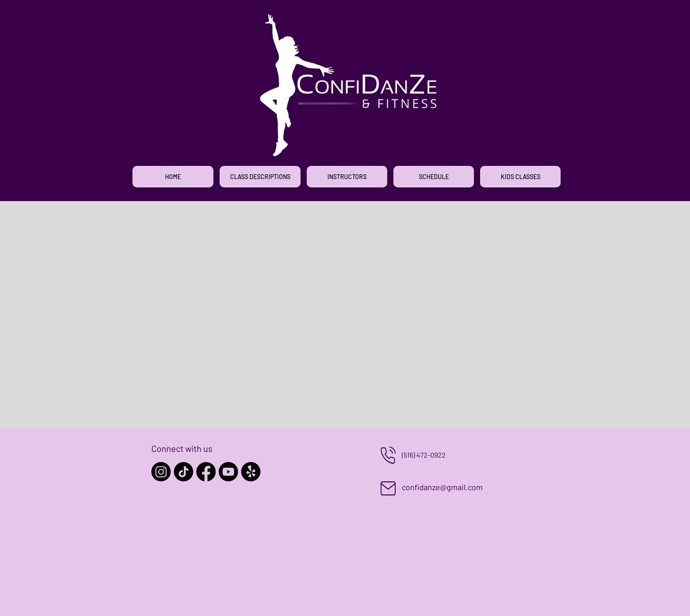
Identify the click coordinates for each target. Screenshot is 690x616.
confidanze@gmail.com (442, 487)
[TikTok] (184, 472)
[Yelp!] (251, 472)
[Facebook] (206, 472)
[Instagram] (161, 472)
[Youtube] (228, 472)
